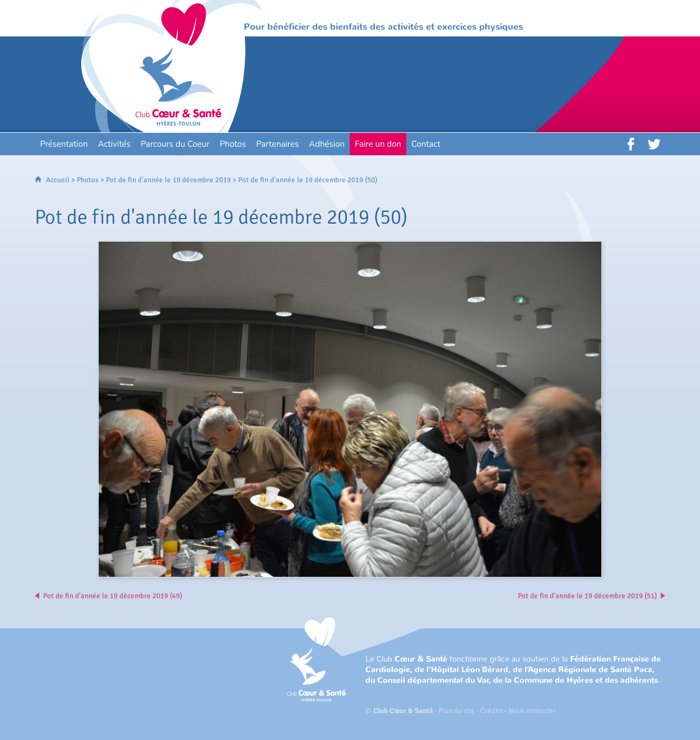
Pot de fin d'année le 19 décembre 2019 (168, 180)
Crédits (492, 711)
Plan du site (456, 711)
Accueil (58, 180)
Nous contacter (532, 711)
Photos (88, 180)
